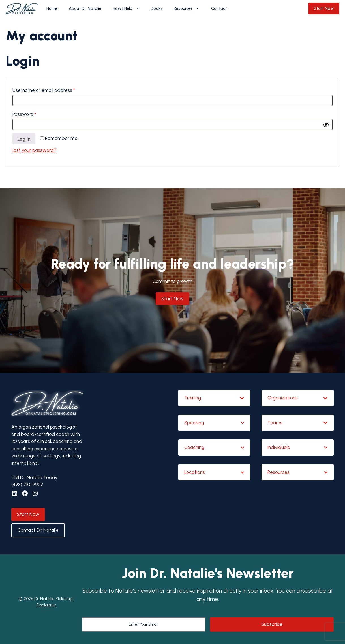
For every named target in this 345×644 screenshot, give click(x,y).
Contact (219, 8)
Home (52, 8)
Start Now (324, 8)
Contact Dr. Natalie (38, 530)
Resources (190, 8)
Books (157, 8)
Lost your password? (34, 150)
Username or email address (53, 89)
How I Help (129, 8)
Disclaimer (46, 605)
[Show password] (326, 125)
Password (34, 113)
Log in (24, 139)
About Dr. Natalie (85, 8)
